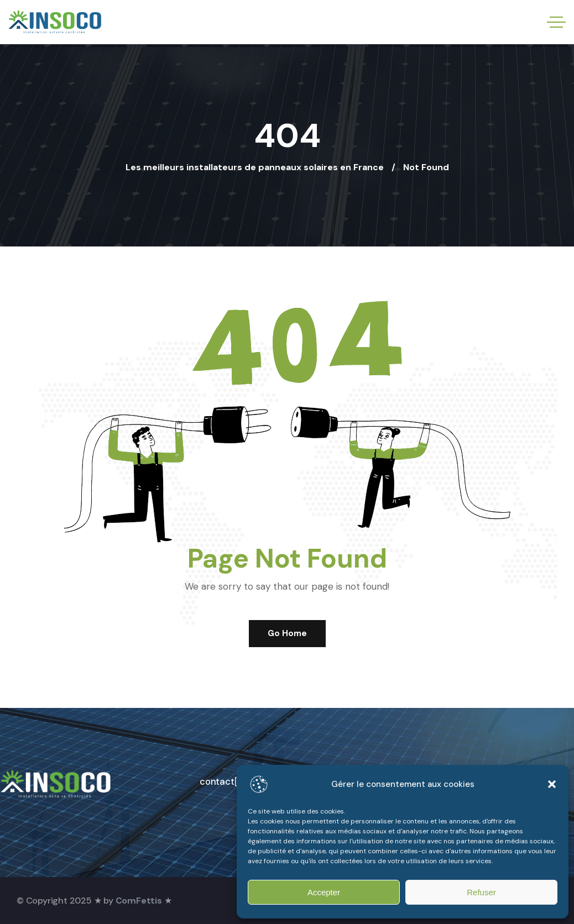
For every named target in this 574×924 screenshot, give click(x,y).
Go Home (287, 633)
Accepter (324, 892)
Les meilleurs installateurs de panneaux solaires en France (255, 167)
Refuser (481, 892)
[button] (552, 784)
